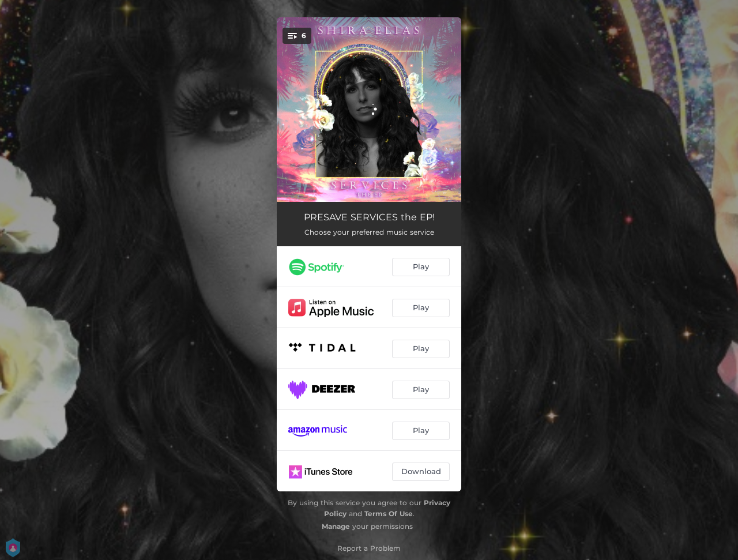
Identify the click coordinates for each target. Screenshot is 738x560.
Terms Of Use (389, 514)
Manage (336, 526)
